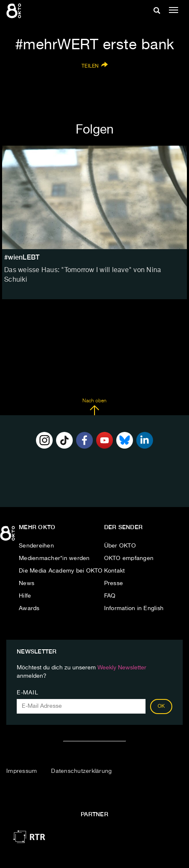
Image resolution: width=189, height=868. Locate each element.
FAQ (110, 596)
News (27, 583)
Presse (114, 583)
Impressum (22, 771)
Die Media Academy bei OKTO (61, 571)
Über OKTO (120, 546)
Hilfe (25, 596)
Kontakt (115, 571)
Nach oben (94, 407)
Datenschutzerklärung (81, 771)
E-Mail (27, 693)
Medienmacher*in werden (54, 558)
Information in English (134, 608)
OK (161, 707)
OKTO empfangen (129, 558)
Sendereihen (36, 546)
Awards (29, 608)
